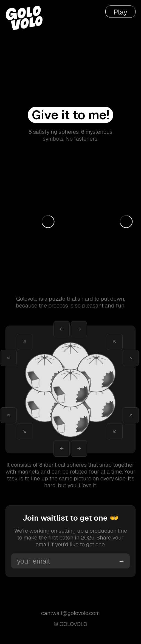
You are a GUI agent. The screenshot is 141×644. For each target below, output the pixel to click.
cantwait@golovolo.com (70, 613)
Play (120, 12)
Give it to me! (70, 115)
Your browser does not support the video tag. (70, 34)
